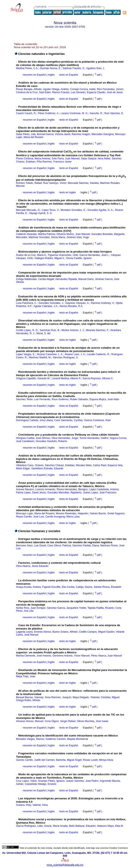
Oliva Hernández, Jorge (65, 438)
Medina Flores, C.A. (27, 68)
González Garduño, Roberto (51, 441)
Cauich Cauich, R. (26, 113)
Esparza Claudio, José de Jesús (105, 92)
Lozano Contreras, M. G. (74, 113)
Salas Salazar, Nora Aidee (96, 159)
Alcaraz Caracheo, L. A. (50, 354)
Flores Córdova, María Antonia (33, 159)
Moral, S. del (43, 333)
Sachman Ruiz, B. (50, 330)
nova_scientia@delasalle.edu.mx (65, 865)
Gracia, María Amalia (56, 826)
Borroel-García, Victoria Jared (54, 134)
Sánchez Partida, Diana (86, 546)
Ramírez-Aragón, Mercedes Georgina (93, 134)
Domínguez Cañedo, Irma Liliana (34, 420)
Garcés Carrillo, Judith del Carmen (35, 760)
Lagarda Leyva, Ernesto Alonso (34, 632)
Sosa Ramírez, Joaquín (58, 697)
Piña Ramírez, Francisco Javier (54, 162)
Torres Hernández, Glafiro (94, 438)
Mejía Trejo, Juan (26, 676)
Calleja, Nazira (84, 587)
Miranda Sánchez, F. (97, 330)
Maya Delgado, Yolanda (86, 697)
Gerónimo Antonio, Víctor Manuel (71, 656)
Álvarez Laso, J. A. (75, 354)
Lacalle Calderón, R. (98, 354)
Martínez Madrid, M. (40, 357)
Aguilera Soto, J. (95, 68)
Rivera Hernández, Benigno (72, 489)
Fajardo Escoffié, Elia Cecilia (58, 587)
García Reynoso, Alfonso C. (98, 378)
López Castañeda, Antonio (104, 489)
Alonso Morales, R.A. (71, 306)
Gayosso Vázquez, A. (77, 303)
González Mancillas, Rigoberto (64, 493)
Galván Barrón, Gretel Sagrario (107, 513)
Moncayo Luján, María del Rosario (35, 513)
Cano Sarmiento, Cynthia (68, 420)
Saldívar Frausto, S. (74, 68)
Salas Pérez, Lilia (26, 134)
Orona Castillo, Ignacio (79, 258)
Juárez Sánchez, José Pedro (82, 781)
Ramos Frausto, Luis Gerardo (69, 92)
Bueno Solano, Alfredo (65, 632)
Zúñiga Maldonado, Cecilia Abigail (35, 279)
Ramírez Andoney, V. (102, 303)
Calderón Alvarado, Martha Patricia (36, 234)
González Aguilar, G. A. (100, 210)
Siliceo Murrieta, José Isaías (93, 721)
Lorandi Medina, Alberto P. (66, 378)
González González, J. (51, 303)
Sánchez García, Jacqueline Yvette (66, 608)
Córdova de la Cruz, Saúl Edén (33, 92)
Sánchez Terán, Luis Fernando (33, 399)
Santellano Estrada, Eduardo (47, 468)
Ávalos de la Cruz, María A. (31, 255)
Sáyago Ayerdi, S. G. (41, 213)
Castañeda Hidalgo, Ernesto (41, 784)
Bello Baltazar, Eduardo (82, 826)
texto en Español (69, 75)
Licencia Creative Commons (114, 848)
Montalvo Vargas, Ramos (30, 739)
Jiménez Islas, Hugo (78, 237)
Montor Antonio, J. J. (73, 330)
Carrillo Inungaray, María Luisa (62, 517)
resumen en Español (34, 75)
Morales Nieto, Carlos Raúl (91, 465)
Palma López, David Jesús (31, 493)
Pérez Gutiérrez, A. (48, 113)
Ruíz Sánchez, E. (114, 113)
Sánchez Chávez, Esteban (60, 465)
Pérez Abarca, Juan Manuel (106, 656)
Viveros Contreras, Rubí (97, 420)
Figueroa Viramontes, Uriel (63, 255)
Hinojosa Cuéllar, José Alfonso (33, 438)
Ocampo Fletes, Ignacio (51, 781)
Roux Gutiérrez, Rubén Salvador (70, 399)
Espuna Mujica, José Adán (104, 399)
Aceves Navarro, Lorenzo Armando (36, 489)
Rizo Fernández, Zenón (110, 89)
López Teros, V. (50, 210)
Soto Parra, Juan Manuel (66, 159)
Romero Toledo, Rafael (29, 183)
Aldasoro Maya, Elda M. (110, 826)
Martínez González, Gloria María (47, 237)
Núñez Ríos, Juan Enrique (31, 608)
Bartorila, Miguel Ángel (69, 760)
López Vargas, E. (26, 354)
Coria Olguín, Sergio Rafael (60, 721)
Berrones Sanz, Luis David (31, 546)
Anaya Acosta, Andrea (28, 587)
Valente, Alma (40, 805)
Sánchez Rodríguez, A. (66, 357)
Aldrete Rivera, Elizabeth (107, 587)
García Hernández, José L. (94, 255)
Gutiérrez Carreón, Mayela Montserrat (67, 739)
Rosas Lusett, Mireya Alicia (98, 760)
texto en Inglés (68, 192)
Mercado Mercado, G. (28, 210)
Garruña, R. (96, 113)
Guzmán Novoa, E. (50, 68)
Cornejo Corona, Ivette (83, 89)
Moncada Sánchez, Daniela (83, 183)
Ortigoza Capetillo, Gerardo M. (33, 378)
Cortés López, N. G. (27, 330)
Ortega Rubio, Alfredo (28, 700)
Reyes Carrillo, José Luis (30, 517)
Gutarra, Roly (24, 805)
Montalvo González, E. (73, 210)
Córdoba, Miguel (110, 697)
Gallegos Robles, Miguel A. (50, 258)
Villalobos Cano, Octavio (30, 465)
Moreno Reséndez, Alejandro (72, 513)
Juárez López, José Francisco (100, 493)
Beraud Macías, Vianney (30, 697)
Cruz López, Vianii (26, 781)
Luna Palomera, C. (27, 303)
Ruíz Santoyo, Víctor (55, 183)
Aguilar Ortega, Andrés (56, 89)
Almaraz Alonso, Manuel (30, 721)
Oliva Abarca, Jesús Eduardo (32, 566)
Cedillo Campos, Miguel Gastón (97, 632)
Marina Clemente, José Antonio (34, 656)
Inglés (51, 75)
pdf (98, 75)
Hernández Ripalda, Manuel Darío (74, 279)
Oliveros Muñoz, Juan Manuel (73, 234)
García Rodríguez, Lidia (29, 826)
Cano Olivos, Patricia (59, 546)
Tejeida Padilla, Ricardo (101, 608)
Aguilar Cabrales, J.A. (46, 306)
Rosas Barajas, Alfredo (29, 89)
